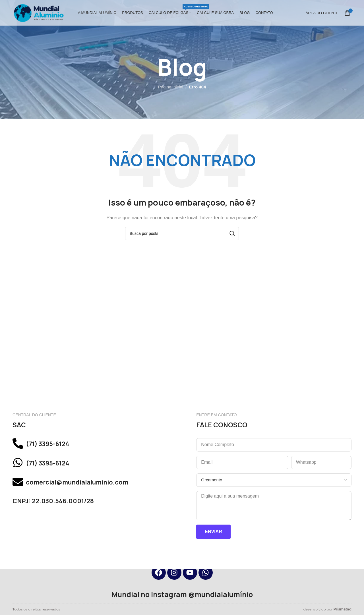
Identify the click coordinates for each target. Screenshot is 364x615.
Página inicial (171, 87)
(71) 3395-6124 (56, 445)
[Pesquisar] (182, 233)
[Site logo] (38, 12)
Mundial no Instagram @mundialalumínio (182, 595)
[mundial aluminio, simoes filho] (182, 350)
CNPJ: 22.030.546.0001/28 (60, 511)
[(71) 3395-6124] (20, 445)
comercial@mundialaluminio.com (90, 491)
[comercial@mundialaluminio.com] (20, 491)
